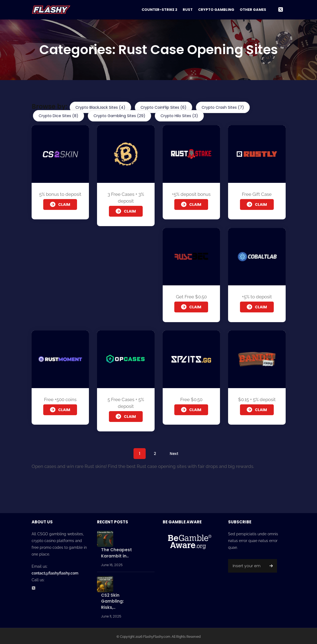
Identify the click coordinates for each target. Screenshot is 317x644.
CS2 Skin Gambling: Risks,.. (112, 600)
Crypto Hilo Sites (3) (179, 116)
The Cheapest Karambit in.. (116, 552)
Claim (60, 204)
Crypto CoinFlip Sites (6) (163, 107)
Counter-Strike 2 (159, 10)
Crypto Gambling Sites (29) (119, 116)
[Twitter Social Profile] (35, 587)
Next (174, 452)
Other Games (253, 10)
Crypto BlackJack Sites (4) (100, 107)
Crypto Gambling (216, 10)
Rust (188, 10)
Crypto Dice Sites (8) (59, 116)
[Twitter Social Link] (281, 10)
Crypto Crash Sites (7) (223, 107)
